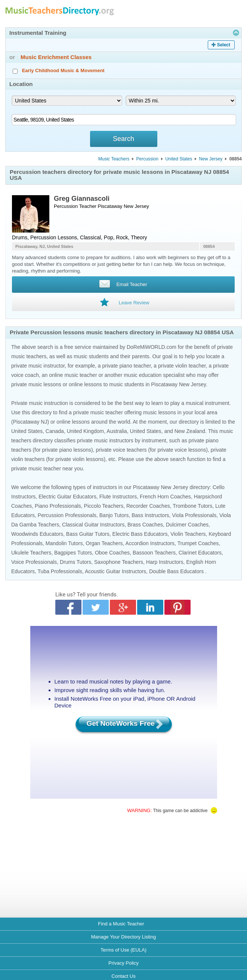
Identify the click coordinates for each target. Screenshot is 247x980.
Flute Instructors (118, 497)
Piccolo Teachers (104, 506)
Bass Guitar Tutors (88, 534)
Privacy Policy (123, 963)
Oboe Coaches (112, 553)
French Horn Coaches (165, 497)
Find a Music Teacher (121, 924)
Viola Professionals (194, 515)
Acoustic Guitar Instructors (115, 571)
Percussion (147, 159)
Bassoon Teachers (154, 553)
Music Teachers (114, 159)
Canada (55, 431)
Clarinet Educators (200, 553)
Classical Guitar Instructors (93, 525)
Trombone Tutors (192, 506)
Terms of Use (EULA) (123, 950)
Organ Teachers (104, 543)
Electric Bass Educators (140, 534)
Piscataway (110, 206)
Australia (117, 431)
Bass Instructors (150, 515)
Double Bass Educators (176, 571)
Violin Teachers (188, 534)
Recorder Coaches (148, 506)
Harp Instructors (165, 562)
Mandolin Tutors (64, 543)
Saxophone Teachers (119, 562)
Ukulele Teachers (31, 553)
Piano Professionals (58, 506)
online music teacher (73, 375)
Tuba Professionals (60, 571)
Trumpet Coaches (198, 543)
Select (224, 45)
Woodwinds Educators (37, 534)
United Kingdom (86, 431)
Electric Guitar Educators (67, 497)
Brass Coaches (145, 525)
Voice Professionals (34, 562)
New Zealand (190, 431)
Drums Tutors (75, 562)
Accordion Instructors (150, 543)
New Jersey (211, 159)
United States (179, 159)
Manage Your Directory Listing (123, 937)
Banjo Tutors (114, 515)
